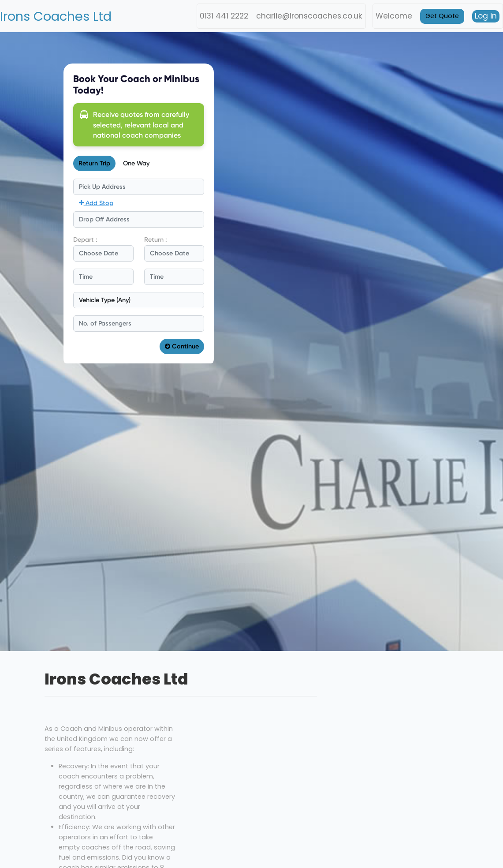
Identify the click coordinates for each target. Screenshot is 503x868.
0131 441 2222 (224, 16)
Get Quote (442, 16)
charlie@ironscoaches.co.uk (309, 16)
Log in (486, 16)
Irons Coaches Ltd (56, 16)
